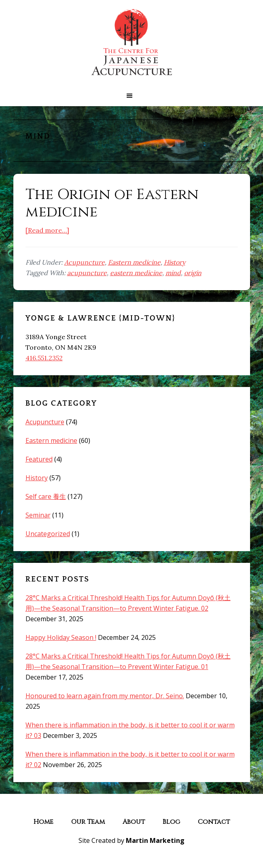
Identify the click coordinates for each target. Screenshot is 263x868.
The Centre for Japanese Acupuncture (131, 43)
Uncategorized (48, 534)
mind (173, 273)
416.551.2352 (44, 358)
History (175, 262)
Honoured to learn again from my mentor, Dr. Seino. (105, 696)
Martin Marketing (155, 840)
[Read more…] (47, 230)
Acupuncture (85, 262)
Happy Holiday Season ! (61, 637)
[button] (131, 96)
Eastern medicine (134, 262)
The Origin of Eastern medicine (112, 203)
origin (193, 273)
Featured (39, 459)
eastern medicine (136, 273)
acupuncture (87, 273)
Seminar (38, 515)
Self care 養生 (46, 496)
